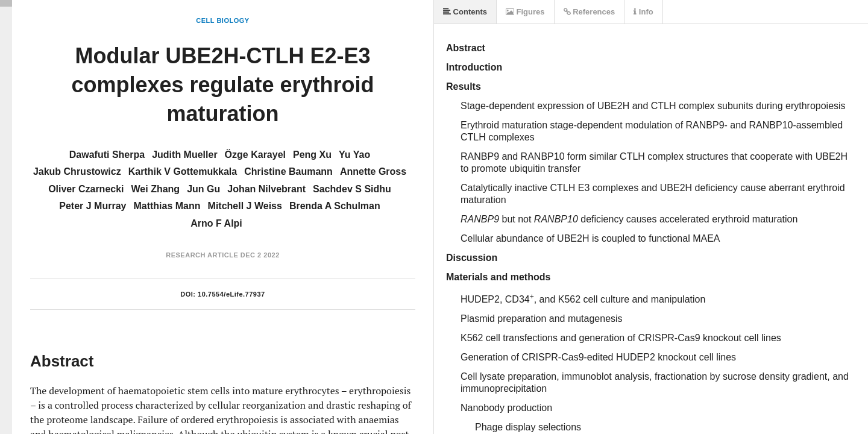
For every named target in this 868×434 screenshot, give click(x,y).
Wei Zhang (156, 189)
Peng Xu (312, 155)
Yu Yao (354, 155)
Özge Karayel (255, 155)
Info (643, 12)
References (590, 12)
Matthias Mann (167, 206)
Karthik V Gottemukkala (183, 171)
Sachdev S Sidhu (352, 189)
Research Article (202, 255)
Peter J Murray (93, 206)
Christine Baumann (288, 171)
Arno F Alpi (216, 223)
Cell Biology (222, 20)
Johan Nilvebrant (266, 189)
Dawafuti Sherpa (107, 155)
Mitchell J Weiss (245, 206)
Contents (465, 12)
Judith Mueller (184, 155)
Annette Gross (373, 171)
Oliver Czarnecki (86, 189)
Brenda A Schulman (335, 206)
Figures (525, 12)
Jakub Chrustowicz (77, 171)
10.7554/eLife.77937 (231, 294)
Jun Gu (203, 189)
